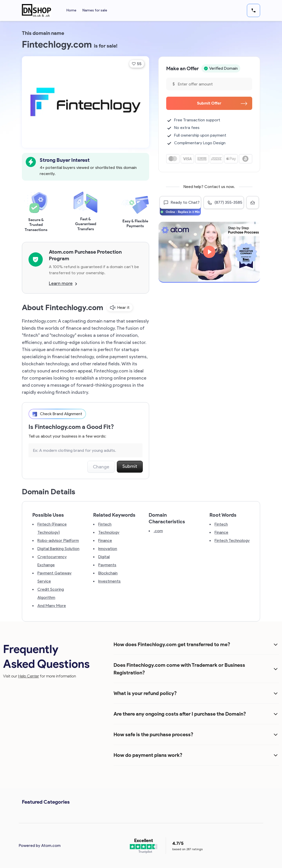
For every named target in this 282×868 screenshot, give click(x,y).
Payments (107, 565)
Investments (109, 581)
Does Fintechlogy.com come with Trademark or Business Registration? (179, 669)
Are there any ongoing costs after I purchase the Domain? (180, 714)
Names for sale (95, 10)
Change (101, 467)
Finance (105, 540)
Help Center (29, 676)
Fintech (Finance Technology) (52, 528)
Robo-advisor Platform (58, 540)
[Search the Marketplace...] (86, 450)
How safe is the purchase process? (153, 734)
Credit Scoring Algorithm (51, 593)
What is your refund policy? (145, 693)
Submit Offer (222, 103)
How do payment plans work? (148, 755)
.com (158, 531)
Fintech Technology (232, 540)
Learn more (63, 283)
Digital (104, 557)
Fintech (105, 524)
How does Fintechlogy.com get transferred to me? (172, 644)
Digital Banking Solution (58, 549)
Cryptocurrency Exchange (52, 561)
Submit (130, 466)
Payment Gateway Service (54, 577)
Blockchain (108, 573)
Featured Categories (46, 802)
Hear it (120, 308)
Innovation (108, 549)
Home (71, 10)
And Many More (52, 606)
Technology (109, 532)
